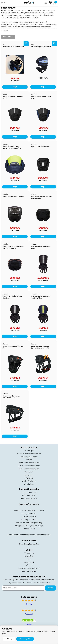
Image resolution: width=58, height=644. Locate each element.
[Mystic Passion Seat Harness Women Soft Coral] (15, 273)
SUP (29, 559)
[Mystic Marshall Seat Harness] (15, 223)
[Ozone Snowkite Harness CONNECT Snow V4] (15, 423)
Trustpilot (29, 624)
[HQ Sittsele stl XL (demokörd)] (15, 74)
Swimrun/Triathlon (29, 571)
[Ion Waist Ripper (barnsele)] (43, 74)
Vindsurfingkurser (29, 481)
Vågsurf (29, 565)
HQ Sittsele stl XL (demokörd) (13, 47)
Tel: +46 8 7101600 (29, 541)
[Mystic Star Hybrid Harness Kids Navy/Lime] (43, 323)
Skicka (51, 588)
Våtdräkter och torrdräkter (29, 568)
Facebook (29, 614)
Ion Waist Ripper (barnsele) (41, 47)
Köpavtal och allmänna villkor (29, 454)
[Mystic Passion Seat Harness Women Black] (43, 223)
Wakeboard (29, 562)
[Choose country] (46, 3)
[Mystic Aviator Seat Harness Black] (15, 124)
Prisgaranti (29, 472)
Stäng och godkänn (25, 639)
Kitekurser (29, 478)
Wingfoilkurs (29, 484)
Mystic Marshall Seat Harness (13, 196)
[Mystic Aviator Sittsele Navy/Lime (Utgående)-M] (15, 174)
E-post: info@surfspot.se (29, 544)
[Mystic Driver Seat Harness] (43, 173)
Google (29, 604)
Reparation (29, 475)
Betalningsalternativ (29, 457)
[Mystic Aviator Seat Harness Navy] (43, 124)
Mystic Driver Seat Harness (41, 146)
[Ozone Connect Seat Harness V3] (15, 373)
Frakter (29, 460)
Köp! (43, 87)
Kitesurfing (29, 556)
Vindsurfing (29, 553)
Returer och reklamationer (29, 466)
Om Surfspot (29, 451)
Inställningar (9, 639)
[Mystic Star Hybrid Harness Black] (43, 273)
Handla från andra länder (29, 463)
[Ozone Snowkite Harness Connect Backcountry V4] (43, 373)
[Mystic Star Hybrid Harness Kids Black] (15, 323)
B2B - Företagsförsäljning (29, 469)
